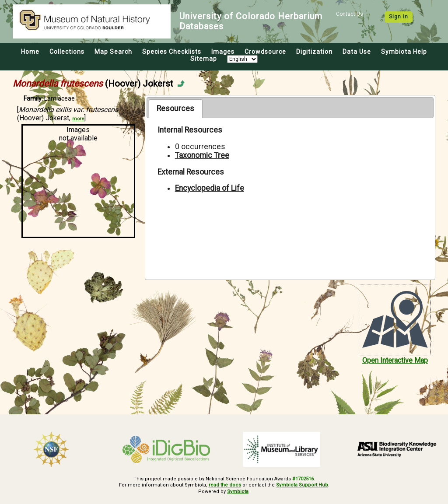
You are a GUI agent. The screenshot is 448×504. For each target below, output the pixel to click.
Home (30, 52)
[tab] (176, 108)
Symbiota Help (404, 52)
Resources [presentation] (175, 108)
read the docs (225, 485)
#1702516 (303, 479)
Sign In (399, 17)
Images (223, 52)
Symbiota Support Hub (302, 485)
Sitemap (204, 59)
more (78, 119)
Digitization (314, 52)
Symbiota (238, 492)
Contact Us (350, 14)
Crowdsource (265, 52)
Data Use (357, 52)
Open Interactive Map (395, 360)
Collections (67, 52)
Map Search (113, 52)
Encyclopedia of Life (210, 188)
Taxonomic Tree (202, 155)
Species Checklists (172, 52)
